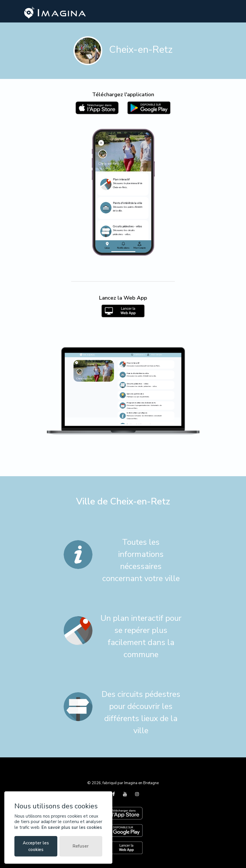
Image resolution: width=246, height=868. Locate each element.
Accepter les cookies (36, 846)
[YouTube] (126, 794)
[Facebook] (114, 794)
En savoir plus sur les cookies (72, 827)
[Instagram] (137, 794)
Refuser (81, 846)
